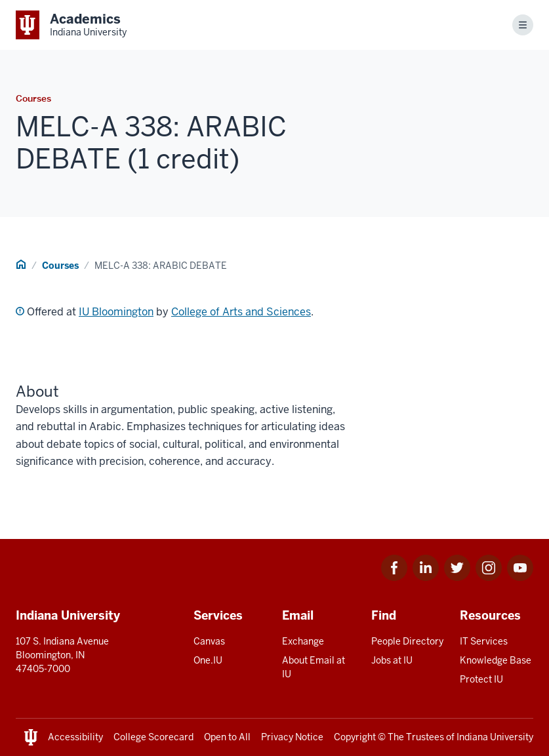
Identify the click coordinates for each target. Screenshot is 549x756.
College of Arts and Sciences (241, 312)
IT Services (484, 641)
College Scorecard (153, 737)
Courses (60, 266)
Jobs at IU (392, 660)
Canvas (209, 641)
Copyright (355, 737)
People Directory (407, 641)
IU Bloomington (116, 312)
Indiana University (495, 737)
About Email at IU (314, 667)
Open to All (227, 737)
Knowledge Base (496, 660)
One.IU (208, 660)
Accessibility (75, 737)
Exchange (303, 641)
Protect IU (481, 679)
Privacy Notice (292, 737)
